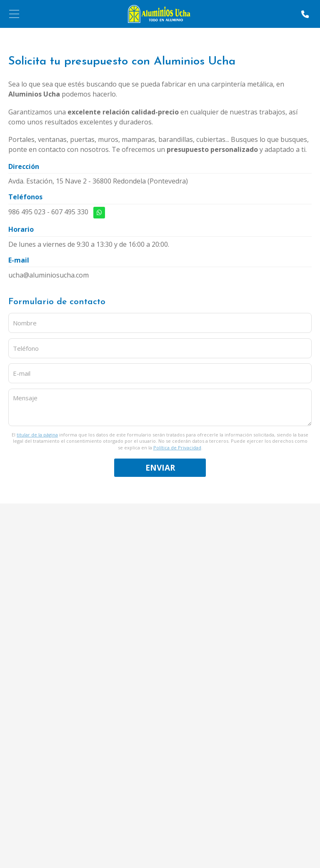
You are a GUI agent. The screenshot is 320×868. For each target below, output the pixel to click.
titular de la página (37, 435)
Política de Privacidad (177, 448)
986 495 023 (27, 212)
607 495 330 (70, 212)
